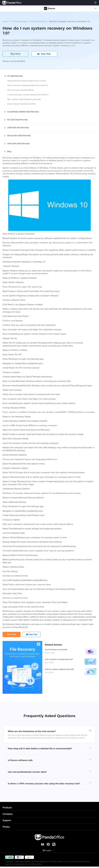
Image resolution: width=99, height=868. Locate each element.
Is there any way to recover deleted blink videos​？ (28, 95)
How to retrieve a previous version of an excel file (28, 85)
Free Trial (46, 54)
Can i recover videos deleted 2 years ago (24, 99)
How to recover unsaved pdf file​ (20, 90)
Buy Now (16, 54)
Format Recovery (38, 21)
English (48, 850)
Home (5, 21)
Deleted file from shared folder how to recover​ (27, 81)
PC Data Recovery (19, 21)
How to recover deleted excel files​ (21, 104)
